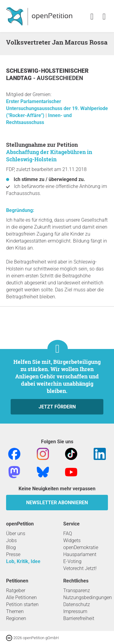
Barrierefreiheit (79, 618)
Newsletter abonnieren (57, 503)
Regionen (16, 618)
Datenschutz (77, 604)
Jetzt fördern (57, 407)
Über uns (16, 533)
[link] (104, 17)
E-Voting (72, 561)
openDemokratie (81, 547)
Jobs (11, 540)
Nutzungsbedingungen (88, 597)
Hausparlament (80, 554)
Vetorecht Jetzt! (80, 568)
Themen (15, 611)
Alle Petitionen (21, 597)
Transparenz (77, 590)
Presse (13, 554)
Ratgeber (16, 590)
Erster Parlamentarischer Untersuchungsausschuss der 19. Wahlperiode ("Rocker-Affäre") (57, 108)
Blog (11, 547)
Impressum (75, 611)
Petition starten (22, 604)
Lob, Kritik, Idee (23, 561)
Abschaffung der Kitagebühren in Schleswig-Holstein (49, 156)
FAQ (68, 533)
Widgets (72, 540)
